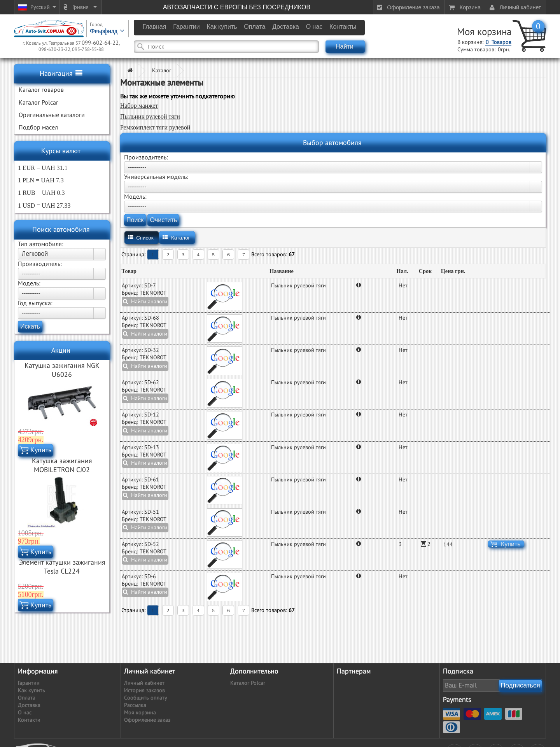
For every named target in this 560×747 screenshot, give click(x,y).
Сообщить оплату (146, 698)
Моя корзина (484, 32)
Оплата (27, 698)
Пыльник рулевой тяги (150, 116)
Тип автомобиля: (41, 244)
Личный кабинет (144, 683)
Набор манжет (139, 106)
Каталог (162, 71)
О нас (25, 713)
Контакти (29, 720)
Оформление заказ (147, 720)
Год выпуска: (35, 303)
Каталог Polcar (248, 683)
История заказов (144, 690)
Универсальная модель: (156, 177)
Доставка (29, 705)
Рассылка (135, 705)
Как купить (31, 690)
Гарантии (29, 683)
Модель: (29, 283)
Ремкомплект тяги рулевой (155, 127)
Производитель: (40, 264)
